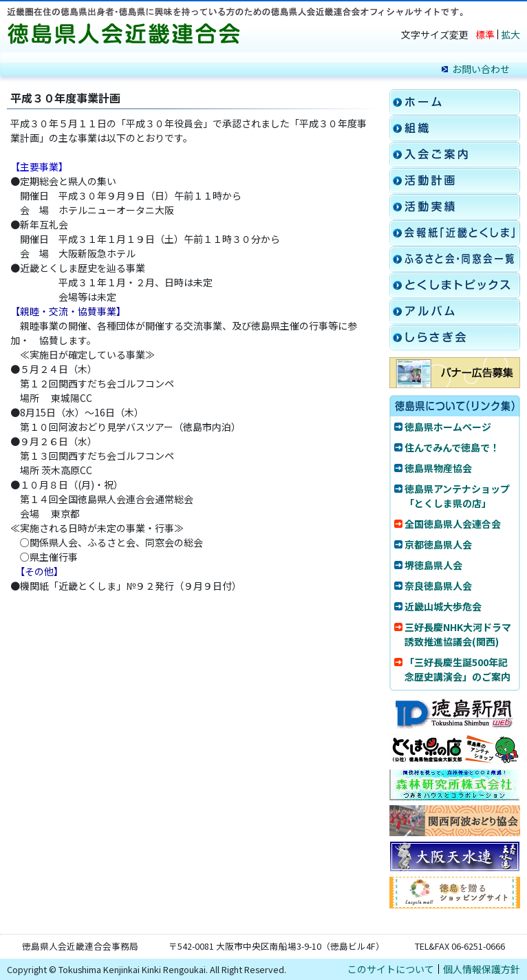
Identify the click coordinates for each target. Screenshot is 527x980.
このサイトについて (391, 969)
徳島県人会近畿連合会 (127, 34)
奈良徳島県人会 (438, 586)
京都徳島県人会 (438, 544)
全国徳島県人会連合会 (453, 524)
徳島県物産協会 (438, 468)
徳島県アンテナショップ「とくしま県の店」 (457, 496)
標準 (485, 34)
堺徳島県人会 (433, 565)
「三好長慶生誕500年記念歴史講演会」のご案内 (458, 669)
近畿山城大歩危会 (443, 606)
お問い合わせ (481, 69)
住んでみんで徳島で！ (452, 447)
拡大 (510, 34)
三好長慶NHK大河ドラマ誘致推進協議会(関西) (458, 634)
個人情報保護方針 (482, 969)
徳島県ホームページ (448, 427)
